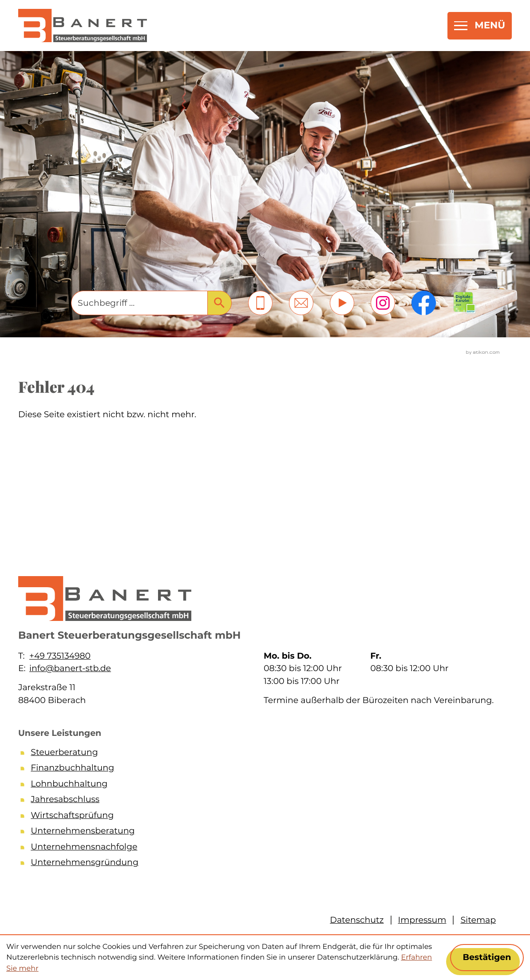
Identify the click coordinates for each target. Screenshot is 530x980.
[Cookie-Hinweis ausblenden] (487, 958)
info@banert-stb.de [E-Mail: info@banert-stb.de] (70, 668)
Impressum (422, 920)
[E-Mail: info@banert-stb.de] (301, 303)
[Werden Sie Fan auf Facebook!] (424, 303)
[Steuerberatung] (262, 754)
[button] (260, 303)
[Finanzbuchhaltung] (262, 770)
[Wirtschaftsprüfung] (262, 817)
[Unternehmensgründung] (262, 864)
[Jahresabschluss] (262, 801)
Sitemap (478, 920)
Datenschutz (357, 920)
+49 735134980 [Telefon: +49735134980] (60, 656)
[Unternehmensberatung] (262, 833)
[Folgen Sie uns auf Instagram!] (383, 303)
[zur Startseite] (83, 26)
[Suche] (139, 303)
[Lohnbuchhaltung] (262, 786)
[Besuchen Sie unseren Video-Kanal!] (342, 303)
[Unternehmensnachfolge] (262, 849)
